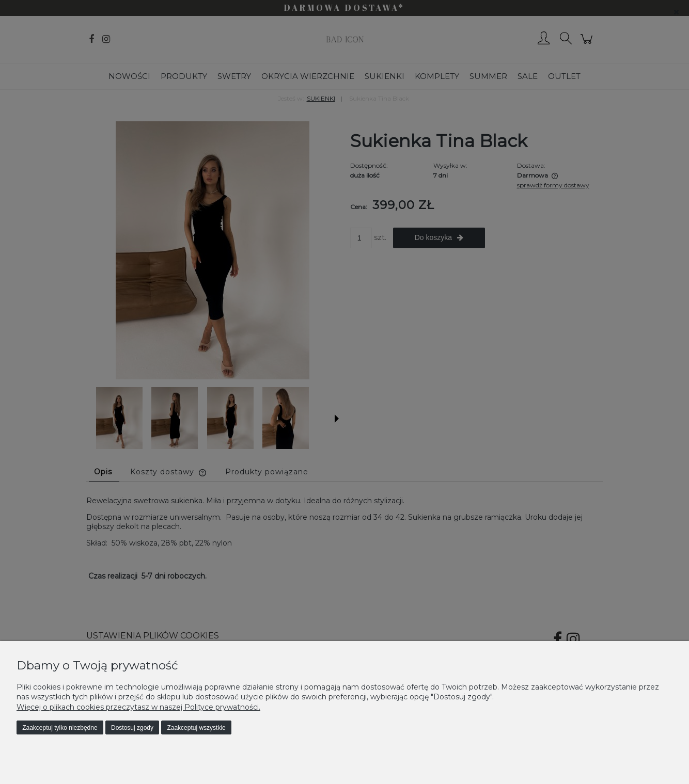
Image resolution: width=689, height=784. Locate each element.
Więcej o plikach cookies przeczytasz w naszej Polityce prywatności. (138, 707)
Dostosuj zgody (132, 728)
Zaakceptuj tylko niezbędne (60, 728)
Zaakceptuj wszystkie (196, 728)
